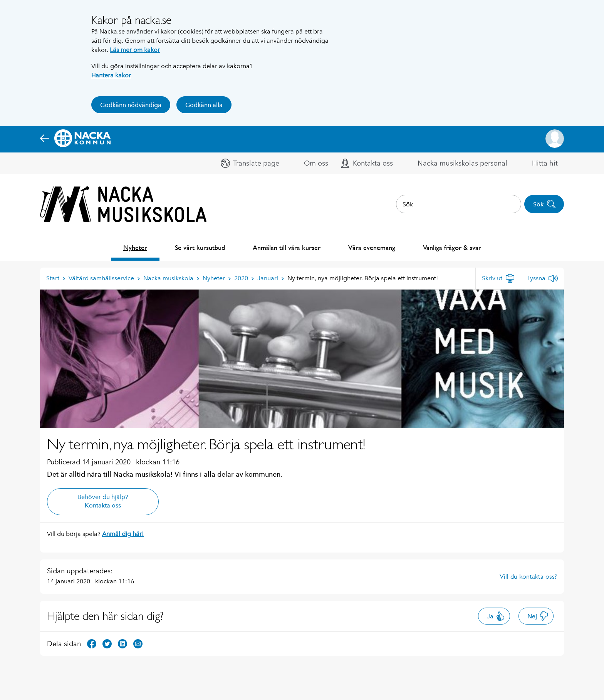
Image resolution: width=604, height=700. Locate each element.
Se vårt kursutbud (200, 247)
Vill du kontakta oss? (528, 576)
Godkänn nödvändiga (131, 105)
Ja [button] (496, 616)
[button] (555, 139)
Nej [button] (538, 616)
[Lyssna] (543, 278)
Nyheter (135, 247)
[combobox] (459, 204)
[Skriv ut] (498, 278)
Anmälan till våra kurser (287, 247)
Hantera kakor (111, 75)
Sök (544, 204)
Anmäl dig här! (123, 534)
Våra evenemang (372, 247)
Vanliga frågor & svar (452, 247)
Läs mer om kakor (135, 50)
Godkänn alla (204, 105)
